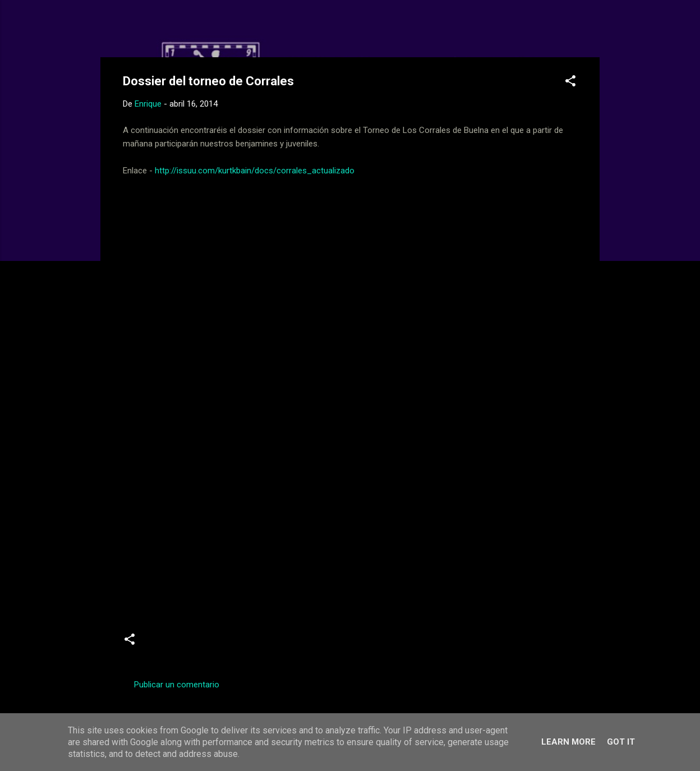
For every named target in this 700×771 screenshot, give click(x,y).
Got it (621, 742)
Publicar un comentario (177, 685)
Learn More (568, 742)
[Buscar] (593, 31)
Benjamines (172, 644)
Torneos (272, 644)
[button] (570, 83)
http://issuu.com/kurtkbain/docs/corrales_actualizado (255, 171)
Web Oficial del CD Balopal (208, 27)
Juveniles (225, 644)
